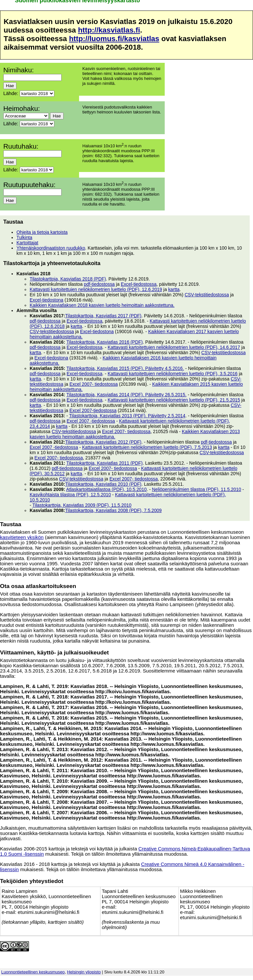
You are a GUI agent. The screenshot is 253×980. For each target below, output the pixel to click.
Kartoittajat (27, 243)
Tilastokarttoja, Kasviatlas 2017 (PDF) (103, 316)
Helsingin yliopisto (84, 972)
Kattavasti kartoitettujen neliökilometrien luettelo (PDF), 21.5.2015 (174, 400)
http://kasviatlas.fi (109, 30)
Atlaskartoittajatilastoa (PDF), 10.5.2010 (106, 489)
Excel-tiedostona (46, 300)
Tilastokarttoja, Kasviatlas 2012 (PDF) (103, 442)
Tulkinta (24, 237)
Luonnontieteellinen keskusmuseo (33, 972)
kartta (174, 289)
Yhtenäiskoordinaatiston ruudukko (51, 248)
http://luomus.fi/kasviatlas (114, 39)
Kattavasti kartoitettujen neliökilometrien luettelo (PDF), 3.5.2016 (173, 374)
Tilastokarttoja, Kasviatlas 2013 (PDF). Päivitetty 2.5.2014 (127, 416)
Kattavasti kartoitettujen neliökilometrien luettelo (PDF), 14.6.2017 (174, 347)
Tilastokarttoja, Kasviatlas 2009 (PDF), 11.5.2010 (82, 505)
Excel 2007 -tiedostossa (91, 421)
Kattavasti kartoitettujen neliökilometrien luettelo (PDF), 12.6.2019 (96, 289)
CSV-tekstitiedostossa (207, 295)
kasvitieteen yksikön (22, 537)
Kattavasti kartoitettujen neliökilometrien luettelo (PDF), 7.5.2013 (147, 447)
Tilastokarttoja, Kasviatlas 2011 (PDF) (104, 463)
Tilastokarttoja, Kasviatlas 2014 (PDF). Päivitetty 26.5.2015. (126, 395)
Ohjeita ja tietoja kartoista (42, 232)
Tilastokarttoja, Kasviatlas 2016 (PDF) (104, 342)
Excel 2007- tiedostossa (94, 384)
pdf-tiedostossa (99, 284)
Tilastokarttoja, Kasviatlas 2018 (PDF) (68, 279)
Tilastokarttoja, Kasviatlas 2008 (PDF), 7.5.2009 (113, 510)
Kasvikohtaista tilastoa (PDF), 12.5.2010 (70, 495)
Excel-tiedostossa (139, 284)
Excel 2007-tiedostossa (93, 410)
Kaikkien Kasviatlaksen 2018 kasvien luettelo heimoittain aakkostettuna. (102, 305)
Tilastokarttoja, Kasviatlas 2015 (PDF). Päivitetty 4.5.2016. (125, 368)
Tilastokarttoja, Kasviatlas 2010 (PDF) (103, 484)
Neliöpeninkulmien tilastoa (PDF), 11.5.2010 (197, 489)
